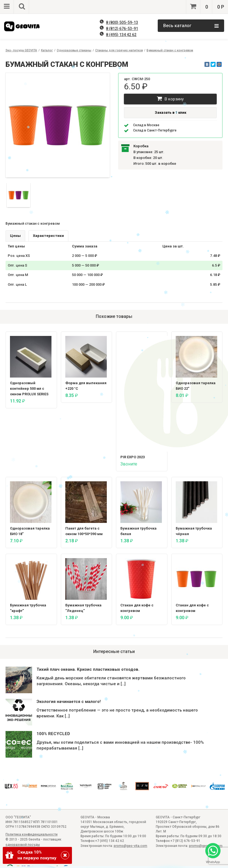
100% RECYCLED (53, 734)
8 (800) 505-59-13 (122, 22)
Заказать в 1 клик (170, 112)
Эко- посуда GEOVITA (21, 50)
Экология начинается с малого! (69, 702)
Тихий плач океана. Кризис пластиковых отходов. (88, 669)
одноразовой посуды (23, 845)
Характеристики (48, 236)
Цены (15, 236)
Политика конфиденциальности (32, 834)
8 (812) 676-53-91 (122, 29)
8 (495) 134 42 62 (121, 35)
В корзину (170, 99)
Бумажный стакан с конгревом (170, 50)
